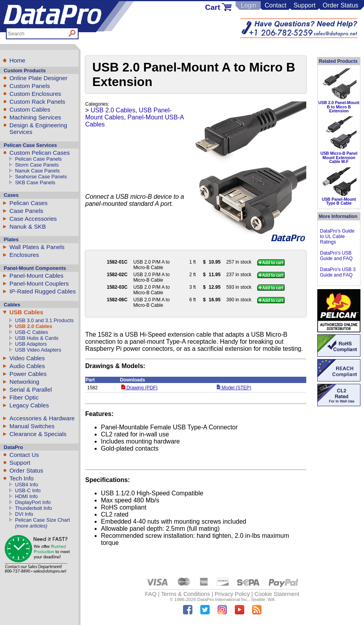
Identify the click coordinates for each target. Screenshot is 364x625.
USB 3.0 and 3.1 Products (44, 320)
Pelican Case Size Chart (42, 520)
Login (248, 5)
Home (17, 60)
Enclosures (24, 255)
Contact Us (24, 455)
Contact (275, 5)
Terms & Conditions (186, 594)
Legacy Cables (29, 405)
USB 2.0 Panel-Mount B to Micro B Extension (339, 107)
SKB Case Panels (35, 182)
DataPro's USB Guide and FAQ (336, 256)
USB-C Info (28, 490)
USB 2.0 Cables (34, 326)
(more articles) (31, 526)
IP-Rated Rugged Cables (43, 291)
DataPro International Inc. (223, 599)
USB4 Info (27, 485)
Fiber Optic (24, 397)
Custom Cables (30, 109)
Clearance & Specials (38, 434)
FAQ (151, 594)
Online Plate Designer (38, 78)
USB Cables (26, 312)
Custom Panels (30, 86)
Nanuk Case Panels (37, 171)
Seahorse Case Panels (41, 177)
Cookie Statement (277, 594)
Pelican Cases (28, 203)
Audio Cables (27, 366)
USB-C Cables (31, 332)
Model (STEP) (234, 388)
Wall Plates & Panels (37, 247)
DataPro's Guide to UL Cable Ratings (337, 236)
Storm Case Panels (37, 165)
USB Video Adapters (38, 350)
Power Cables (28, 374)
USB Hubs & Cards (37, 338)
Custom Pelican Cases (40, 153)
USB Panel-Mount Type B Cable (339, 201)
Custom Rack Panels (37, 102)
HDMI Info (26, 496)
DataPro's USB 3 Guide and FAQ (338, 272)
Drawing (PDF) (139, 388)
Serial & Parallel (31, 389)
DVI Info (24, 514)
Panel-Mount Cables (37, 276)
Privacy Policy (232, 594)
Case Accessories (33, 219)
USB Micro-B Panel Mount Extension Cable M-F (339, 158)
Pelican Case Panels (38, 159)
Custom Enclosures (35, 94)
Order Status (341, 5)
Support (304, 5)
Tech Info (22, 478)
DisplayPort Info (33, 502)
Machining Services (35, 117)
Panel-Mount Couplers (39, 283)
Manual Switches (32, 426)
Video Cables (27, 358)
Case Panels (26, 211)
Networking (24, 382)
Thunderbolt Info (33, 508)
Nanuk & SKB (28, 226)
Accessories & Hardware (42, 418)
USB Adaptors (31, 344)
